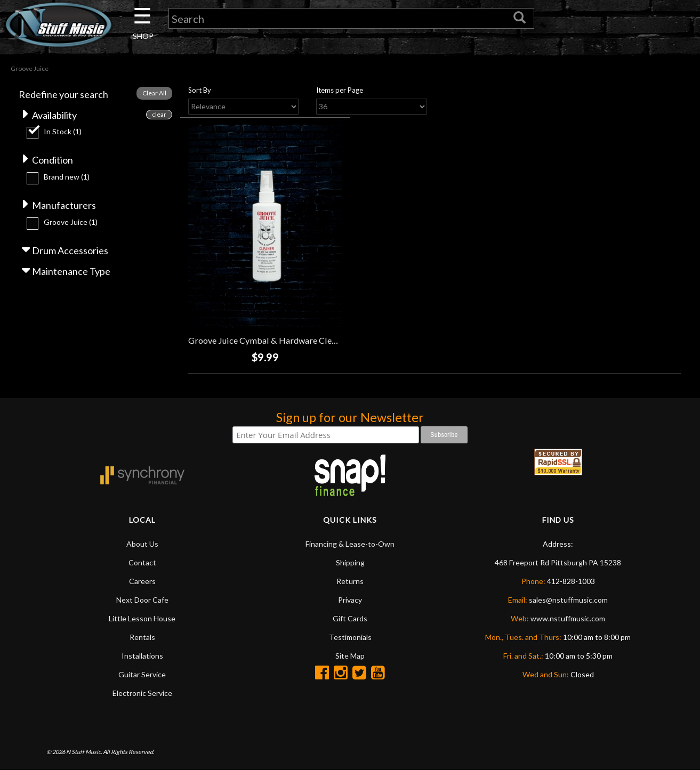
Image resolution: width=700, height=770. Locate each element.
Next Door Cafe (142, 600)
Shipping (350, 562)
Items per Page (340, 90)
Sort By (200, 90)
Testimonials (350, 637)
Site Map (350, 656)
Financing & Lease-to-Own (350, 544)
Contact (142, 562)
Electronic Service (142, 693)
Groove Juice (71, 222)
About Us (142, 544)
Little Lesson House (142, 618)
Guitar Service (142, 674)
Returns (350, 581)
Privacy (350, 600)
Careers (142, 581)
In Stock (63, 131)
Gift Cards (350, 618)
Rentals (142, 637)
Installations (142, 656)
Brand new (67, 177)
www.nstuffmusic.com (568, 618)
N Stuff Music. (84, 752)
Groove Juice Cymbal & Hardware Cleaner (268, 340)
